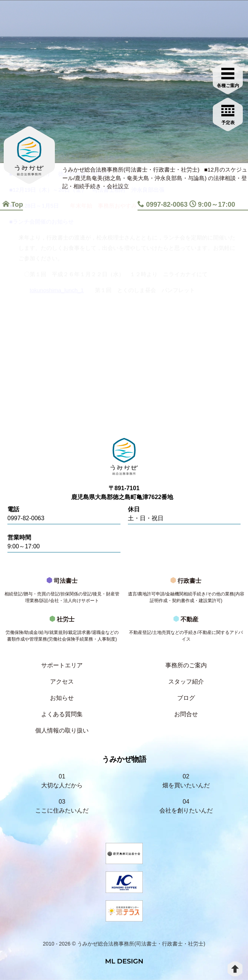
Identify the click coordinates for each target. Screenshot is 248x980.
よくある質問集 (62, 714)
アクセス (62, 682)
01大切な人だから (62, 781)
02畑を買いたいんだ (186, 781)
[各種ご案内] (228, 77)
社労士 (62, 631)
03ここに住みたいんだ (62, 806)
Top (13, 205)
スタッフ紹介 (186, 682)
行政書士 (186, 592)
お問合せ (186, 714)
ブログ (186, 698)
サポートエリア (62, 665)
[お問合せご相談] (228, 114)
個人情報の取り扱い (62, 730)
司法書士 (62, 592)
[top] (235, 969)
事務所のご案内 (186, 665)
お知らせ (62, 698)
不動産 (186, 631)
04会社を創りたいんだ (186, 806)
